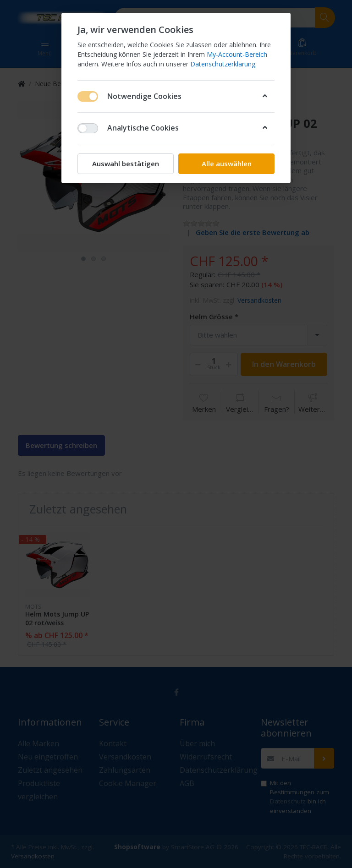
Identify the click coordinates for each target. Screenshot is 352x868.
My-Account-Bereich (237, 54)
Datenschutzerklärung (223, 64)
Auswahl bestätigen (126, 164)
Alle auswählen (227, 164)
